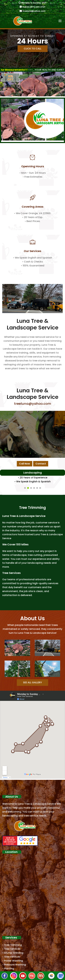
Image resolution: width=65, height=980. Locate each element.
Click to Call (33, 49)
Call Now (25, 464)
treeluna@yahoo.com (34, 11)
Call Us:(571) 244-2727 (34, 7)
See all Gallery (32, 682)
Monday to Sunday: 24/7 (34, 3)
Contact (41, 464)
